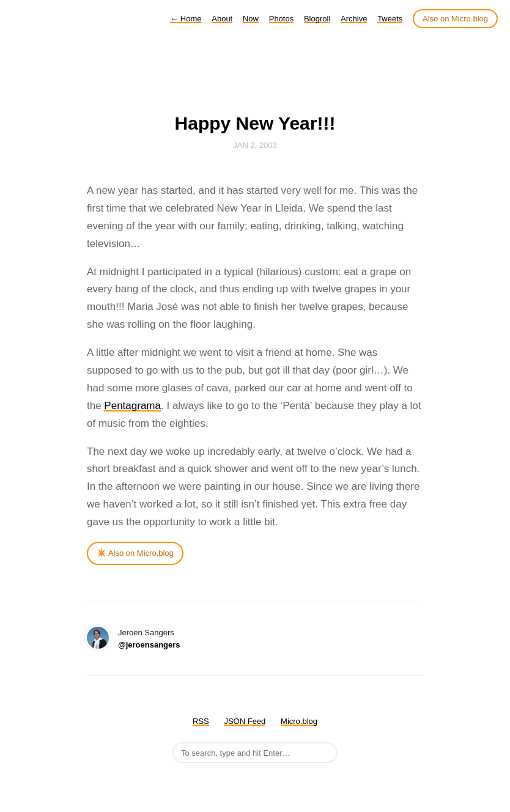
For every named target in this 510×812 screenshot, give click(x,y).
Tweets (390, 19)
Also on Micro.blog (455, 19)
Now (251, 19)
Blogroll (317, 19)
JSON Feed (245, 721)
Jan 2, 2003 (255, 145)
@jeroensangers (149, 645)
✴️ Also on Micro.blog (135, 553)
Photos (281, 19)
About (222, 19)
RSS (201, 721)
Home (186, 19)
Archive (354, 19)
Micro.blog (299, 721)
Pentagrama (132, 406)
